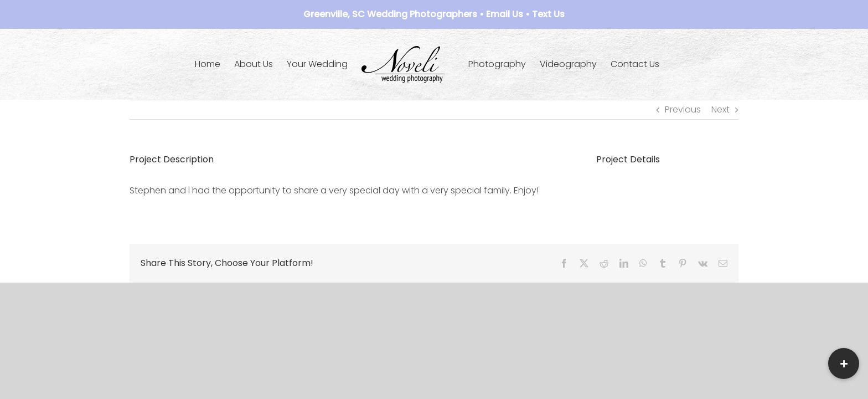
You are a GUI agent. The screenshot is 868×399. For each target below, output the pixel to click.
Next (720, 109)
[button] (844, 364)
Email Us (505, 14)
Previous (683, 109)
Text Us (548, 14)
